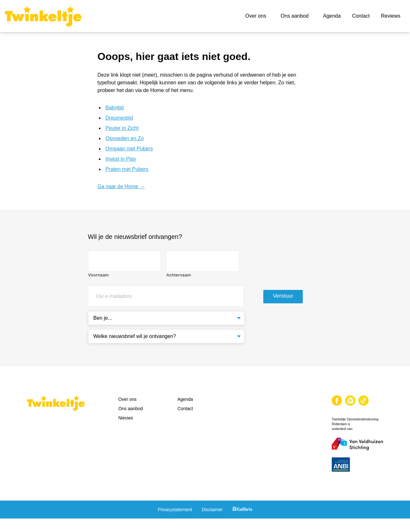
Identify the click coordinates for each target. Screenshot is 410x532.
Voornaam (99, 275)
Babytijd (115, 108)
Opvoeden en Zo (125, 138)
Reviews (391, 16)
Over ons (256, 16)
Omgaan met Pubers (129, 149)
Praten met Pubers (127, 169)
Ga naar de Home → (121, 186)
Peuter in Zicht (122, 128)
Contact (361, 16)
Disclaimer (212, 510)
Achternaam (179, 275)
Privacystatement (175, 510)
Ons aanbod (295, 16)
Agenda (332, 16)
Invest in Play (121, 159)
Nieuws (126, 418)
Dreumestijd (119, 118)
